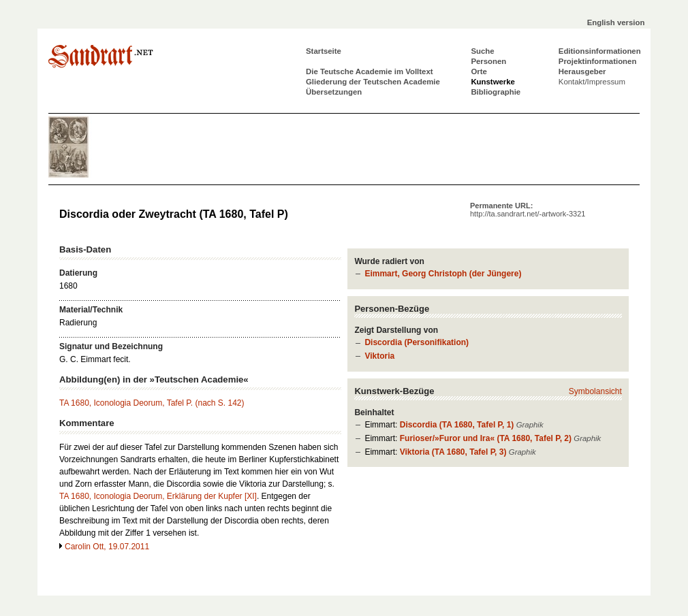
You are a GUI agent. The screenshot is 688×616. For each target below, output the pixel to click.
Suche (482, 51)
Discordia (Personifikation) (417, 342)
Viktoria (379, 356)
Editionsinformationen (600, 51)
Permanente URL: (528, 210)
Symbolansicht (595, 391)
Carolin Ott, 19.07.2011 (107, 547)
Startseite (324, 51)
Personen (488, 61)
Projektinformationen (598, 61)
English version (616, 22)
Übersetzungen (334, 92)
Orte (479, 71)
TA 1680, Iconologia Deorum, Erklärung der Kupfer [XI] (158, 496)
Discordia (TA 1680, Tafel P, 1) (457, 425)
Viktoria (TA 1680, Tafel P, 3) (453, 452)
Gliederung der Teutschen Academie (373, 82)
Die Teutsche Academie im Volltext (370, 71)
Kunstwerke (493, 82)
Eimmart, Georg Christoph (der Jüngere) (443, 274)
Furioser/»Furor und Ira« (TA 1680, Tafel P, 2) (486, 438)
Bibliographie (496, 92)
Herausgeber (582, 71)
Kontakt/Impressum (592, 82)
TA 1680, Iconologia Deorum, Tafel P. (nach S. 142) (152, 403)
